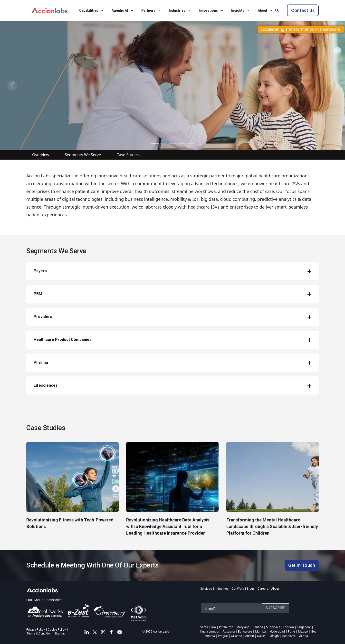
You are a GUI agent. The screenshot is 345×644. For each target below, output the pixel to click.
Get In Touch (302, 565)
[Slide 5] (172, 143)
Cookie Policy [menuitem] (57, 630)
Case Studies (128, 155)
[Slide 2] (164, 143)
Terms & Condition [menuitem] (39, 634)
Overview (41, 155)
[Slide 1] (155, 143)
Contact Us (303, 10)
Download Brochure (62, 110)
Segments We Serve (83, 155)
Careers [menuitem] (263, 589)
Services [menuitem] (206, 589)
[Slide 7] (190, 143)
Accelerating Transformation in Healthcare (301, 29)
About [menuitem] (275, 589)
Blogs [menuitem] (251, 589)
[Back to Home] (49, 10)
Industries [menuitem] (222, 589)
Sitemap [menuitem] (60, 634)
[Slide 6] (181, 143)
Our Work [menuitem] (238, 589)
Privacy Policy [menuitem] (36, 630)
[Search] (278, 10)
